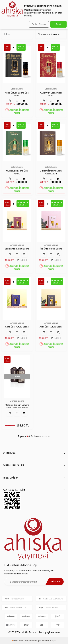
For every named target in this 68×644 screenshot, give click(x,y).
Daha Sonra (39, 24)
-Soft (15, 640)
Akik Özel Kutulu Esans (51, 327)
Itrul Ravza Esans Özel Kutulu (17, 172)
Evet (58, 24)
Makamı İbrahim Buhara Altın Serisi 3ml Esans (17, 406)
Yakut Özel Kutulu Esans (17, 249)
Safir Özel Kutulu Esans (17, 327)
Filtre (7, 34)
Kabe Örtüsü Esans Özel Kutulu (17, 94)
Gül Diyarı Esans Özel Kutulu (51, 94)
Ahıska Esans (17, 245)
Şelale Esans (17, 89)
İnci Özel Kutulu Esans (51, 249)
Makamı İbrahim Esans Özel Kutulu (51, 172)
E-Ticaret (23, 640)
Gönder (55, 581)
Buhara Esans (17, 401)
